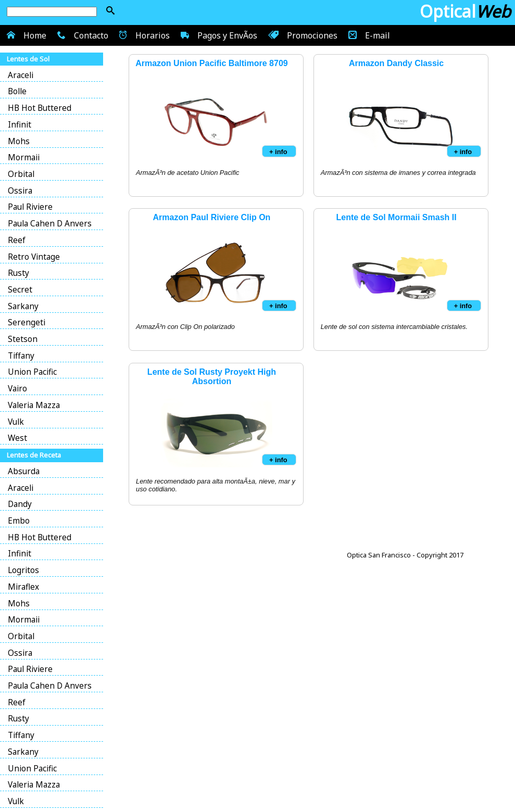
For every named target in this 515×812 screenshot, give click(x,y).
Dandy (20, 504)
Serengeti (27, 322)
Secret (20, 290)
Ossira (20, 191)
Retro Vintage (34, 257)
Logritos (23, 570)
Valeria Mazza (34, 405)
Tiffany (21, 356)
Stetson (23, 339)
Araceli (21, 75)
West (17, 438)
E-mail (368, 35)
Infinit (20, 125)
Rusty (18, 273)
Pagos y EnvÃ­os (218, 35)
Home (25, 35)
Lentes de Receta (34, 455)
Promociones (302, 35)
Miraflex (23, 587)
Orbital (21, 174)
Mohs (19, 141)
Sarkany (23, 306)
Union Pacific (32, 372)
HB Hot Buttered (40, 108)
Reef (17, 240)
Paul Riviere (30, 207)
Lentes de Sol (28, 59)
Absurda (24, 471)
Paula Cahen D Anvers (50, 224)
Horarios (143, 35)
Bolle (17, 91)
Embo (19, 521)
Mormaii (24, 157)
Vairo (17, 389)
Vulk (16, 422)
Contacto (81, 35)
